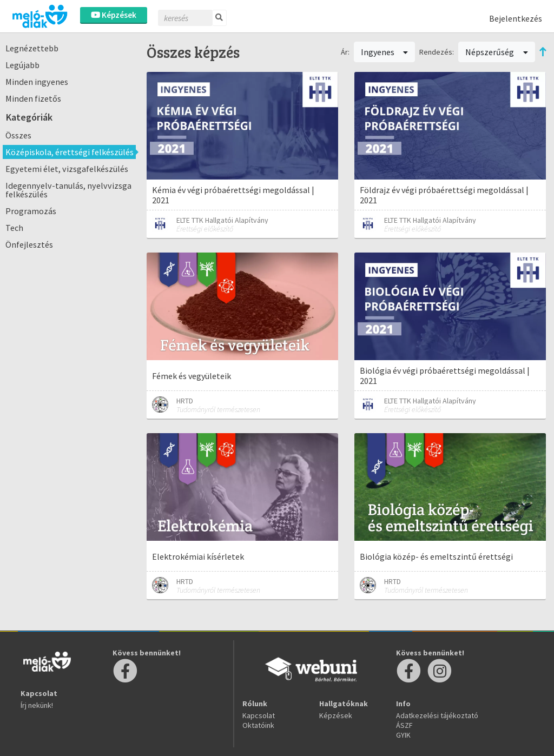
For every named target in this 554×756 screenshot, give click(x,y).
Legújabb (22, 65)
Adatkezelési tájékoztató (437, 715)
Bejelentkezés (516, 18)
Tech (14, 228)
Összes (18, 135)
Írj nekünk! (37, 705)
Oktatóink (258, 725)
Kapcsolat (259, 715)
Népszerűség (497, 52)
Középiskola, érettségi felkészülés (70, 152)
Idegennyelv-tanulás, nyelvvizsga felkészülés (68, 190)
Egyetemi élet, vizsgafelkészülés (67, 169)
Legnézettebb (32, 48)
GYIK (403, 735)
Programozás (31, 211)
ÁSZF (404, 725)
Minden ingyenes (37, 82)
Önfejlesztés (29, 244)
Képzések (114, 15)
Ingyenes (385, 52)
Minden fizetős (33, 98)
